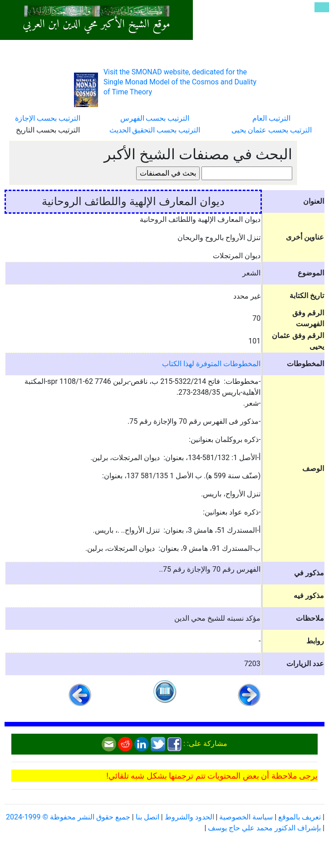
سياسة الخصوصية (246, 817)
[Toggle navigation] (322, 7)
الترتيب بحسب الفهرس (155, 118)
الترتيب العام (271, 118)
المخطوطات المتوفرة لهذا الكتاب (211, 364)
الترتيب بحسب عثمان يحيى (272, 130)
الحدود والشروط (189, 817)
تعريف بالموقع (300, 817)
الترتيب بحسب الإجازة (48, 118)
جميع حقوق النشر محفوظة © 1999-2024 (68, 817)
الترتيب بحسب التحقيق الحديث (155, 130)
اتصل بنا (147, 817)
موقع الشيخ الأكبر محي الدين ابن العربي (96, 24)
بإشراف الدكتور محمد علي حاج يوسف (264, 828)
